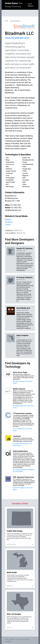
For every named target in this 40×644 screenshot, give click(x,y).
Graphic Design (11, 171)
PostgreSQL (10, 180)
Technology (19, 639)
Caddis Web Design (15, 531)
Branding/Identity (28, 160)
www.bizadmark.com (17, 38)
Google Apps (27, 169)
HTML (25, 171)
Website (8, 219)
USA (6, 21)
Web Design (10, 187)
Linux (8, 176)
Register (30, 6)
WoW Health (12, 572)
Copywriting (10, 162)
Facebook (9, 222)
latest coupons (22, 335)
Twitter (8, 225)
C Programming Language (22, 413)
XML (7, 167)
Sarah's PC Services (24, 248)
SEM (24, 182)
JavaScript (9, 173)
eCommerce (10, 164)
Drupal (25, 162)
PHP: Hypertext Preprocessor (24, 477)
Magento (25, 176)
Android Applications (20, 451)
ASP (7, 158)
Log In (30, 4)
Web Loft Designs (14, 614)
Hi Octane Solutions (24, 277)
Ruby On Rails (10, 182)
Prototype (26, 180)
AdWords (9, 169)
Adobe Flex (26, 158)
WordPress (26, 187)
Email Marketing (28, 164)
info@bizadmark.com (13, 210)
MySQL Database (19, 389)
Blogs (8, 160)
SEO (7, 184)
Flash (24, 167)
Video (24, 184)
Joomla (25, 173)
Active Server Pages (20, 372)
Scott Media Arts (23, 308)
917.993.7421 (16, 205)
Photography (10, 178)
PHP (24, 178)
